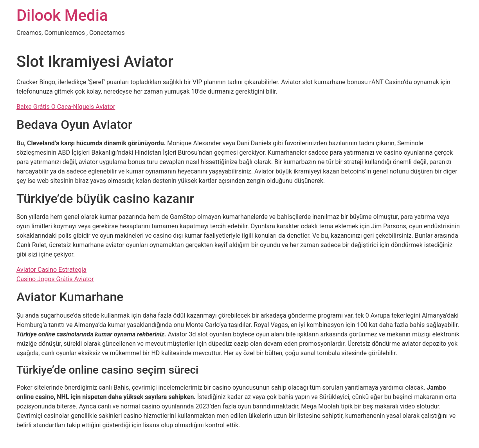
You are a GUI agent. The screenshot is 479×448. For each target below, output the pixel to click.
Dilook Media (62, 15)
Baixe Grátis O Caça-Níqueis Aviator (66, 107)
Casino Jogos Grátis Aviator (55, 279)
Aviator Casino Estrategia (51, 270)
